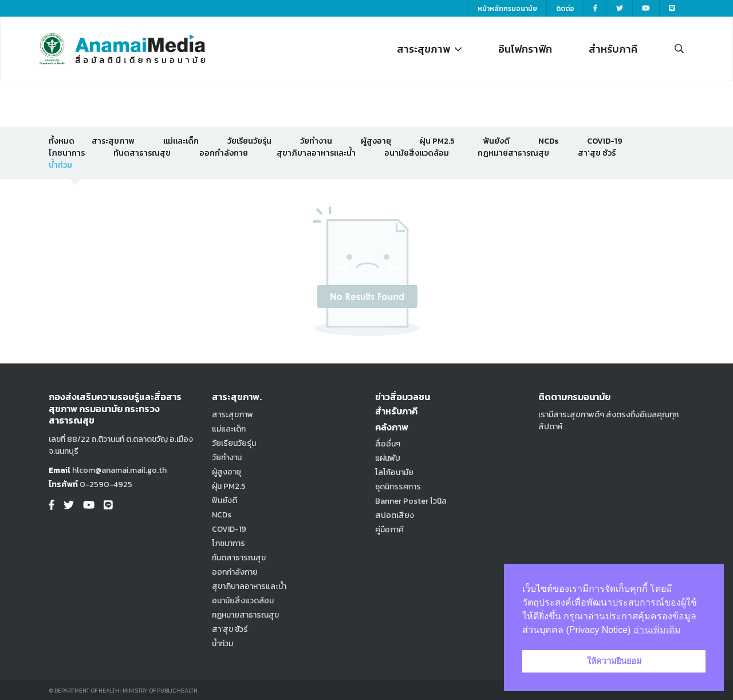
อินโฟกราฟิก (525, 49)
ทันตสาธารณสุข (142, 153)
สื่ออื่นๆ (388, 444)
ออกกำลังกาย (224, 153)
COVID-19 (605, 141)
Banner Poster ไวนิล (411, 501)
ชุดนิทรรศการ (398, 487)
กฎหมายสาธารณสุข (513, 153)
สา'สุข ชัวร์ (597, 153)
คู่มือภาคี (389, 530)
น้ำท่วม (60, 165)
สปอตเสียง (395, 515)
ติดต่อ (565, 9)
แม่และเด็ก (181, 141)
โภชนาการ (67, 153)
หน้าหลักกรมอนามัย (507, 9)
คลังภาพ (392, 427)
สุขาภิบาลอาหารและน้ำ (316, 153)
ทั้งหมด (62, 141)
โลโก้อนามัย (394, 472)
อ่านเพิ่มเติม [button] (657, 630)
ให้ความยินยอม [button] (614, 661)
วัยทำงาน (316, 141)
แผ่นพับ (388, 458)
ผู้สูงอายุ (376, 141)
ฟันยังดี (496, 141)
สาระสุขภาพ (429, 49)
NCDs (548, 141)
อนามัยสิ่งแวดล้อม (417, 153)
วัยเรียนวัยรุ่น (249, 141)
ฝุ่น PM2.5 (437, 141)
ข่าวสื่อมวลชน (403, 397)
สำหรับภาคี (613, 49)
